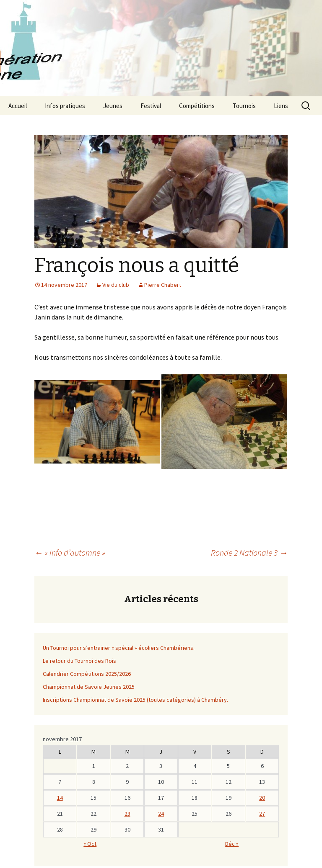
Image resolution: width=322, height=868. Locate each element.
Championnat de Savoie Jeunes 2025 (89, 687)
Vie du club (116, 285)
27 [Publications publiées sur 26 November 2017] (262, 814)
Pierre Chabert (163, 285)
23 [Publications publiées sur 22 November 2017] (127, 814)
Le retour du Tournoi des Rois (79, 661)
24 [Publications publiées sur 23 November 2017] (161, 814)
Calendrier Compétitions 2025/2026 (87, 674)
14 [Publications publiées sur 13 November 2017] (60, 798)
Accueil (18, 106)
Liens (281, 106)
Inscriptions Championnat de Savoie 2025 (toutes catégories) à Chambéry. (135, 700)
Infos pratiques (65, 106)
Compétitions (197, 106)
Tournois (244, 106)
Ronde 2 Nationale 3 (249, 552)
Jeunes (113, 106)
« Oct (90, 844)
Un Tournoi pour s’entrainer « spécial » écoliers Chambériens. (119, 648)
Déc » (232, 844)
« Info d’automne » (70, 552)
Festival (151, 106)
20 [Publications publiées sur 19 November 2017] (262, 798)
